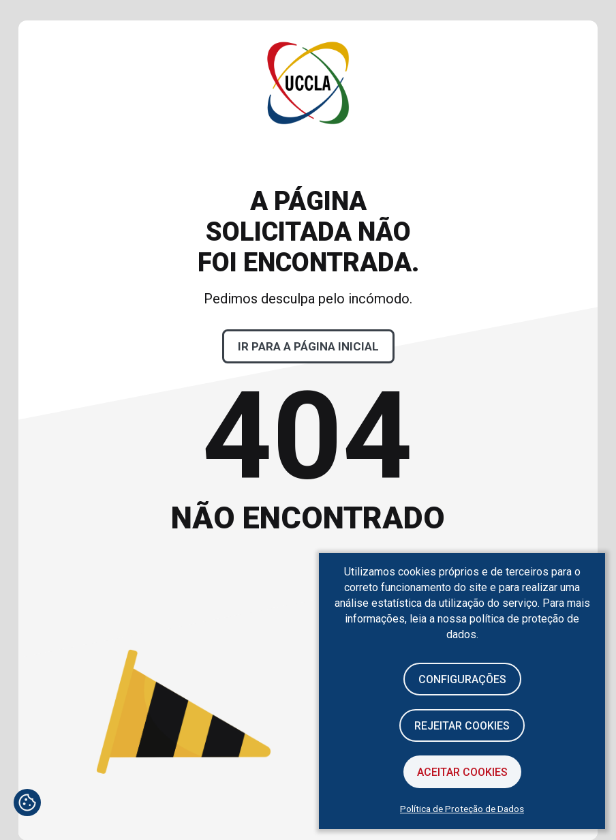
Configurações (462, 679)
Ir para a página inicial (308, 346)
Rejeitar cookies (462, 726)
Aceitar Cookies (462, 772)
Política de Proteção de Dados (462, 809)
